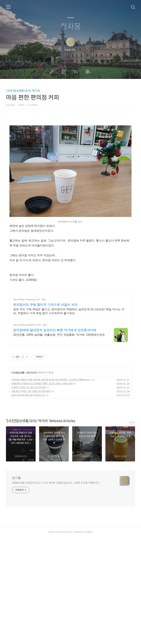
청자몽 (71, 27)
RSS (76, 72)
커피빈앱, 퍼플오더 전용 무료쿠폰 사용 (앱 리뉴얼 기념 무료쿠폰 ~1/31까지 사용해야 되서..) (51, 487)
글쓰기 (52, 72)
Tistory (89, 640)
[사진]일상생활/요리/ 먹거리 (23, 91)
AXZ (70, 640)
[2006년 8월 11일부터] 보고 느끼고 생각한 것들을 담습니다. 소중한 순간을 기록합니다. (56, 591)
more (132, 530)
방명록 (64, 72)
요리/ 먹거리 (31, 480)
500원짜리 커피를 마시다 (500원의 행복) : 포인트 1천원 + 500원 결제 (42, 491)
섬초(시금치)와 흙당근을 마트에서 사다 (28, 503)
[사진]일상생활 (18, 480)
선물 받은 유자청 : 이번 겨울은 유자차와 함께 (31, 499)
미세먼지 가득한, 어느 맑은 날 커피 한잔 (29, 495)
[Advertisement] (70, 146)
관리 (88, 72)
